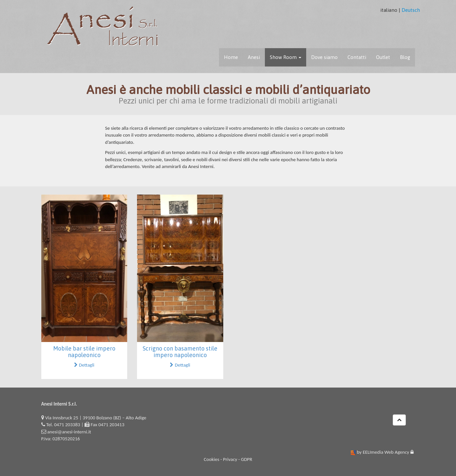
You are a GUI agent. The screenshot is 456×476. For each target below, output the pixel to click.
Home (231, 57)
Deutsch (411, 10)
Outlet (383, 57)
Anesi (254, 57)
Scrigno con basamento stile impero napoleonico (180, 352)
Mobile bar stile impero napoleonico (84, 352)
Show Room (286, 57)
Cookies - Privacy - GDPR (228, 459)
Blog (405, 57)
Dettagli (84, 365)
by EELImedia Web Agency (383, 452)
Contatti (357, 57)
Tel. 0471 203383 (63, 425)
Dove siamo (324, 57)
